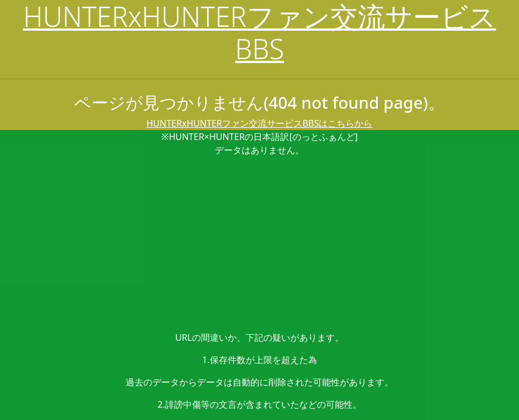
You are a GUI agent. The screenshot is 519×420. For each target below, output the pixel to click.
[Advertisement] (259, 244)
